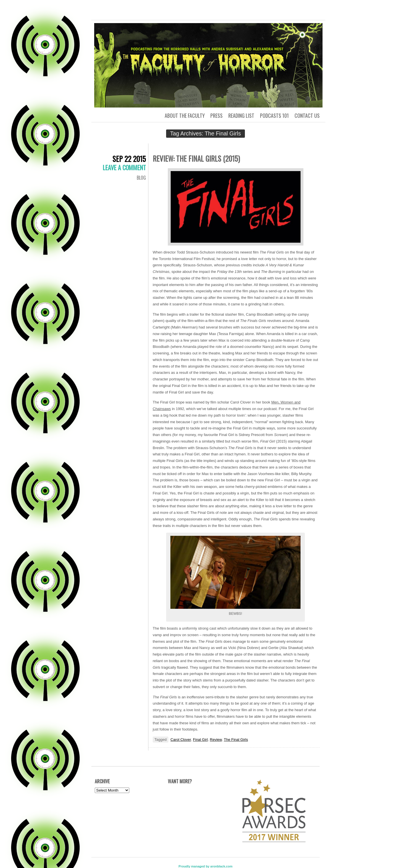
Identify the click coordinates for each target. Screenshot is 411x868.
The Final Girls (236, 740)
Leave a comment (124, 167)
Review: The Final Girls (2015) (196, 158)
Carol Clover (181, 740)
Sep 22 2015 (129, 159)
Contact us (307, 115)
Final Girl (200, 740)
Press (216, 115)
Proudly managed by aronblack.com (206, 866)
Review (216, 740)
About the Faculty (185, 115)
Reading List (241, 115)
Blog (141, 178)
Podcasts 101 (274, 115)
